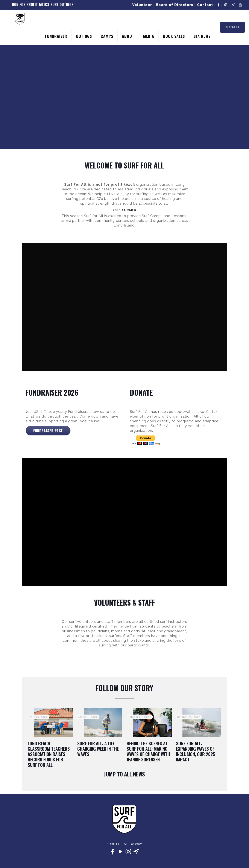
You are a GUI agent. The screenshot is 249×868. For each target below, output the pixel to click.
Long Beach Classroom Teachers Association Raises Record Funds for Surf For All (49, 754)
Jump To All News (124, 774)
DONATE (232, 27)
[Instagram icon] (128, 852)
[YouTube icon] (121, 852)
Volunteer (142, 5)
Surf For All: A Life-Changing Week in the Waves (98, 749)
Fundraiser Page (48, 431)
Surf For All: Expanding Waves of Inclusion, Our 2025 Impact (196, 751)
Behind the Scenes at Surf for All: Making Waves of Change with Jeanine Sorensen (148, 751)
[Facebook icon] (113, 852)
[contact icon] (136, 852)
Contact (205, 5)
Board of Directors (175, 5)
